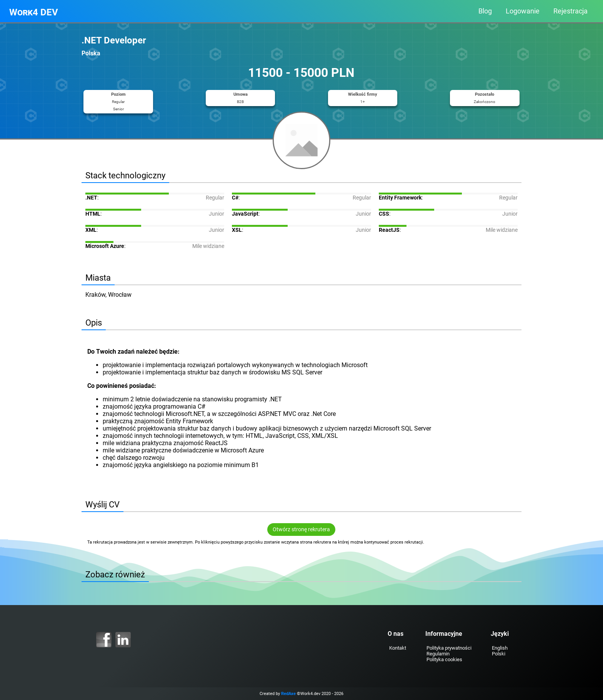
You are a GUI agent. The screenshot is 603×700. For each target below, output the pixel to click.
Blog (485, 11)
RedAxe (288, 694)
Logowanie (523, 11)
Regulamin (437, 654)
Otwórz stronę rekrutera (302, 530)
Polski (498, 654)
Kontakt (397, 648)
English (499, 648)
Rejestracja (571, 11)
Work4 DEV (34, 12)
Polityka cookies (444, 659)
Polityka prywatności (448, 648)
